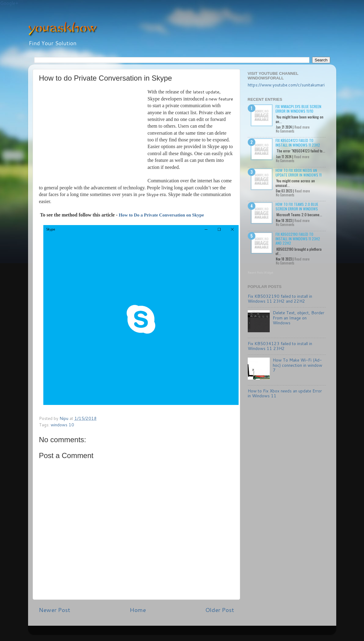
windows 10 (62, 425)
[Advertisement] (93, 134)
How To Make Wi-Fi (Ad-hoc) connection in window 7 (297, 365)
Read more (302, 127)
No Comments (285, 131)
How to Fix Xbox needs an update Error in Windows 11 (299, 172)
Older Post (220, 610)
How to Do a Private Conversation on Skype (161, 215)
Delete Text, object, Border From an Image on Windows (299, 317)
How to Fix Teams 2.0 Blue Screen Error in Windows (297, 206)
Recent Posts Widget (261, 273)
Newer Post (54, 610)
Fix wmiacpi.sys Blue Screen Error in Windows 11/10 (298, 109)
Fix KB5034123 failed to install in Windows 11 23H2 (298, 142)
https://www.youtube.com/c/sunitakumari (286, 85)
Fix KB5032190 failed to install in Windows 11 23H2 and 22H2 (298, 239)
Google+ (9, 3)
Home (138, 610)
